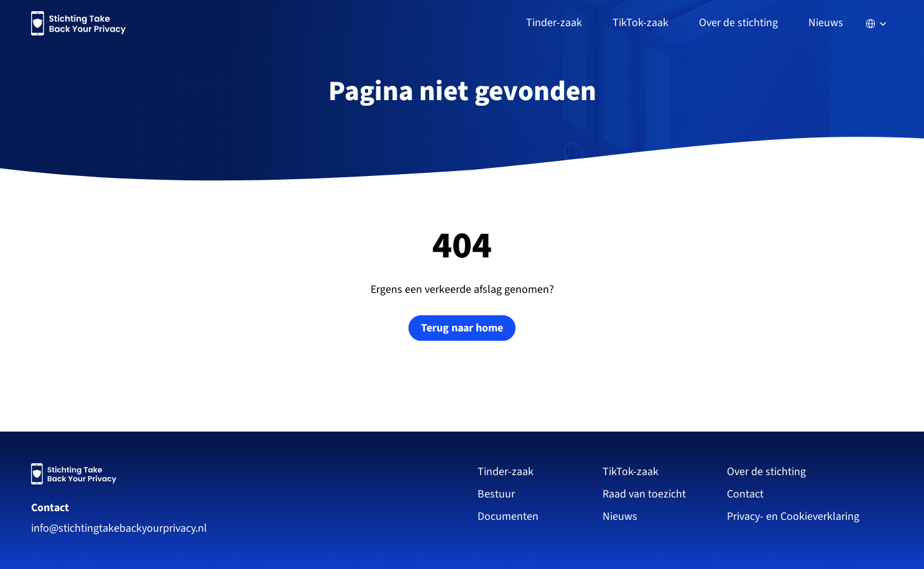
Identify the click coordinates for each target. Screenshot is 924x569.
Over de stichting (766, 472)
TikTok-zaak (631, 472)
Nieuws (826, 23)
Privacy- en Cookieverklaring (794, 516)
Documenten (508, 516)
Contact (50, 508)
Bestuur (496, 494)
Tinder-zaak (506, 472)
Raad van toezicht (644, 494)
